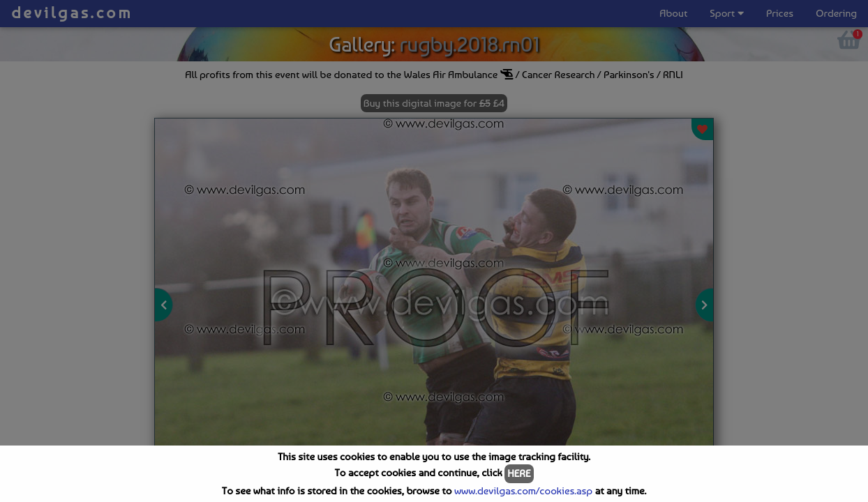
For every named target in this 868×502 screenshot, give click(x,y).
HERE (519, 473)
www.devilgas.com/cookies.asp (523, 491)
